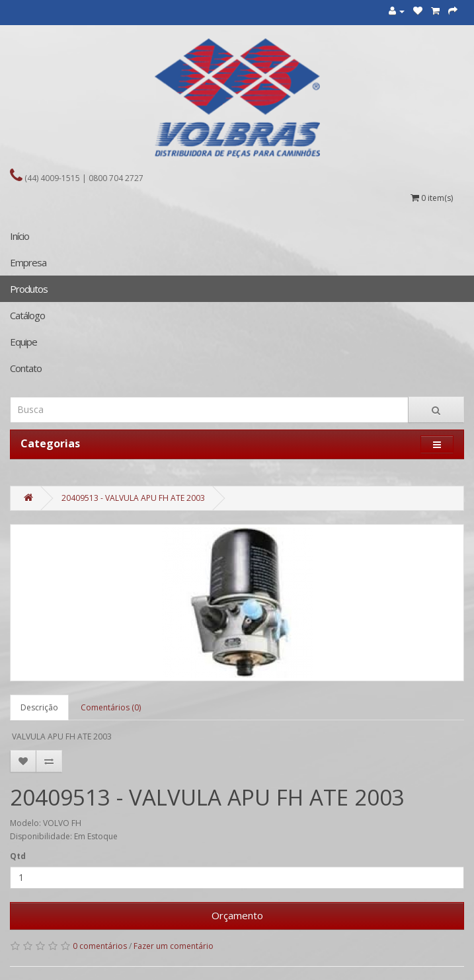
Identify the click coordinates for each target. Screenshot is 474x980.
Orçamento (237, 915)
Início (20, 236)
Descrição (39, 707)
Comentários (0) (111, 707)
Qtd (18, 856)
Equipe (23, 342)
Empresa (28, 262)
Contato (26, 368)
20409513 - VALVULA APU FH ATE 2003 (133, 498)
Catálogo (27, 315)
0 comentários (100, 946)
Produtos (29, 289)
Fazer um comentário (174, 946)
